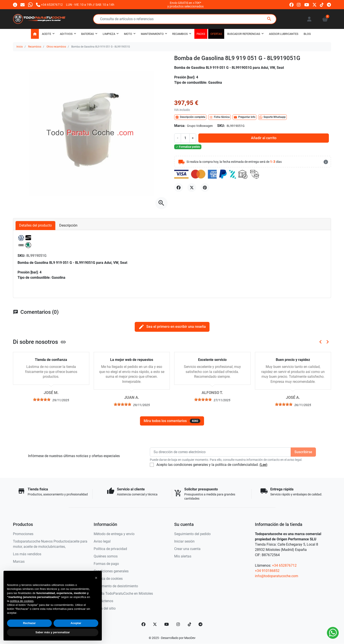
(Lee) (263, 465)
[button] (325, 19)
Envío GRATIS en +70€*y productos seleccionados (185, 5)
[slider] (42, 399)
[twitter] (314, 4)
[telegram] (329, 4)
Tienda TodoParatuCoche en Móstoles (123, 593)
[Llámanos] (49, 4)
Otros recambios (56, 47)
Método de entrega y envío (114, 534)
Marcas (19, 562)
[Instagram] (178, 624)
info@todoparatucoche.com (277, 576)
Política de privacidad (110, 549)
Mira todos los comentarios (172, 421)
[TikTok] (190, 624)
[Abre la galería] (161, 203)
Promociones (23, 534)
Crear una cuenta (187, 549)
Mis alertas (183, 556)
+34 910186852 (267, 571)
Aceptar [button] (76, 623)
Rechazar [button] (29, 623)
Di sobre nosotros (39, 342)
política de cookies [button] (22, 601)
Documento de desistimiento (116, 586)
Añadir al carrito (264, 138)
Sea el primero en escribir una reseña (172, 327)
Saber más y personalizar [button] (53, 632)
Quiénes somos (106, 556)
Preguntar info (245, 117)
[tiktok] (322, 4)
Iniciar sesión (184, 541)
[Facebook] (143, 624)
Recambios (35, 47)
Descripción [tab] (68, 225)
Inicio (20, 47)
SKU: (221, 126)
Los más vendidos (27, 554)
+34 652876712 (284, 565)
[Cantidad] (185, 138)
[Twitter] (155, 624)
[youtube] (307, 4)
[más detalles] (326, 162)
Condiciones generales (111, 571)
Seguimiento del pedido (192, 534)
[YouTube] (167, 624)
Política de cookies (108, 579)
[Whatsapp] (30, 4)
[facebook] (291, 4)
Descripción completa (190, 117)
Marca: (180, 126)
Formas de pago (106, 564)
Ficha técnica (219, 117)
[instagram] (299, 4)
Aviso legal (102, 541)
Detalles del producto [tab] (35, 225)
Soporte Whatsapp (272, 117)
